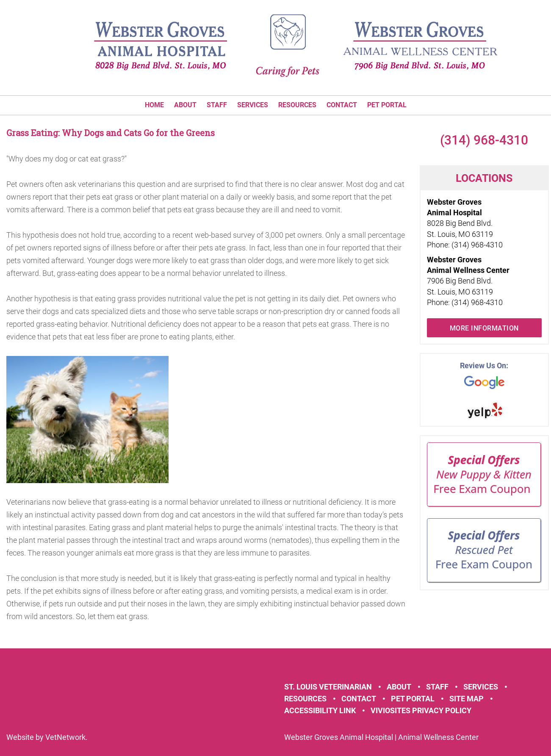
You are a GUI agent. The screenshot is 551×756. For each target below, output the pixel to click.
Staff (217, 105)
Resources (297, 105)
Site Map (467, 699)
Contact (342, 105)
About (185, 105)
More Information (484, 328)
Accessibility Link (320, 710)
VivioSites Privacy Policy (421, 710)
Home (154, 105)
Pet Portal (387, 105)
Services (253, 105)
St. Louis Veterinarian (328, 687)
